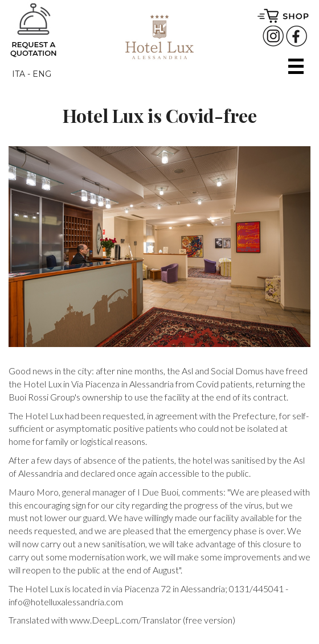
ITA (19, 74)
